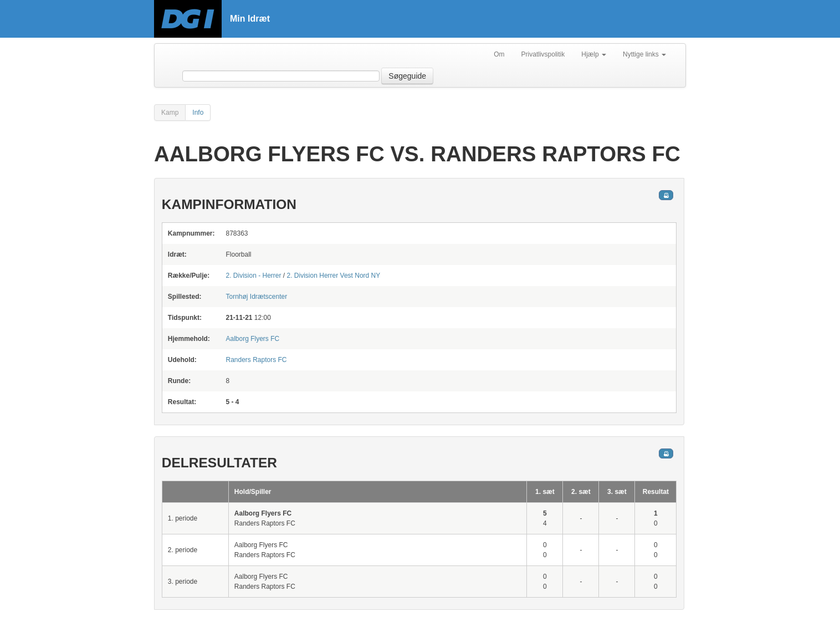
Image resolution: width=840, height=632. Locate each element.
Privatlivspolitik (543, 54)
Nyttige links (644, 54)
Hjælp (594, 54)
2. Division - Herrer (253, 276)
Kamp (170, 113)
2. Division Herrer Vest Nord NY (334, 276)
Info (198, 113)
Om (499, 54)
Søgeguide (407, 76)
